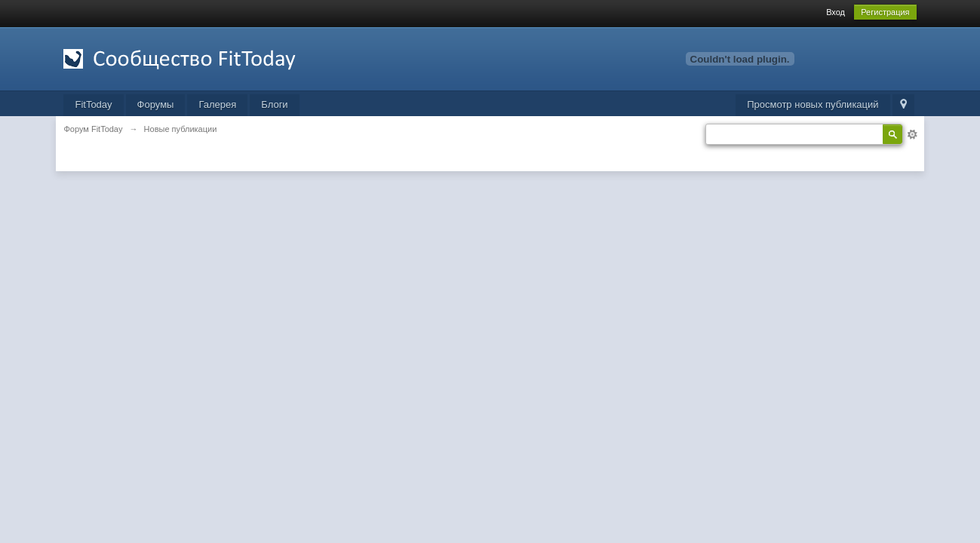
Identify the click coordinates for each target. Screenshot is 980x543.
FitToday (93, 104)
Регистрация (885, 12)
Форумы (156, 104)
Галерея (217, 104)
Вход (836, 12)
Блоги (274, 104)
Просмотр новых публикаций (813, 104)
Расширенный (912, 134)
